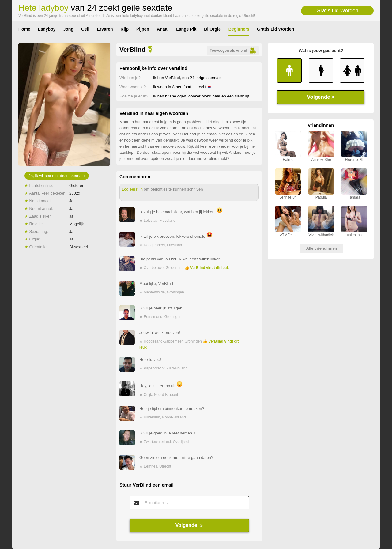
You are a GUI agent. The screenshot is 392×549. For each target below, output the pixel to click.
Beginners (239, 29)
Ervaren (105, 29)
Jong (68, 29)
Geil (85, 29)
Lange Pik (186, 29)
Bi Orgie (212, 29)
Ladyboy (47, 29)
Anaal (163, 29)
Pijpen (143, 29)
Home (24, 29)
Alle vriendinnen (321, 248)
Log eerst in (132, 189)
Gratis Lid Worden (337, 11)
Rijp (125, 29)
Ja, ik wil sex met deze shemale (57, 176)
